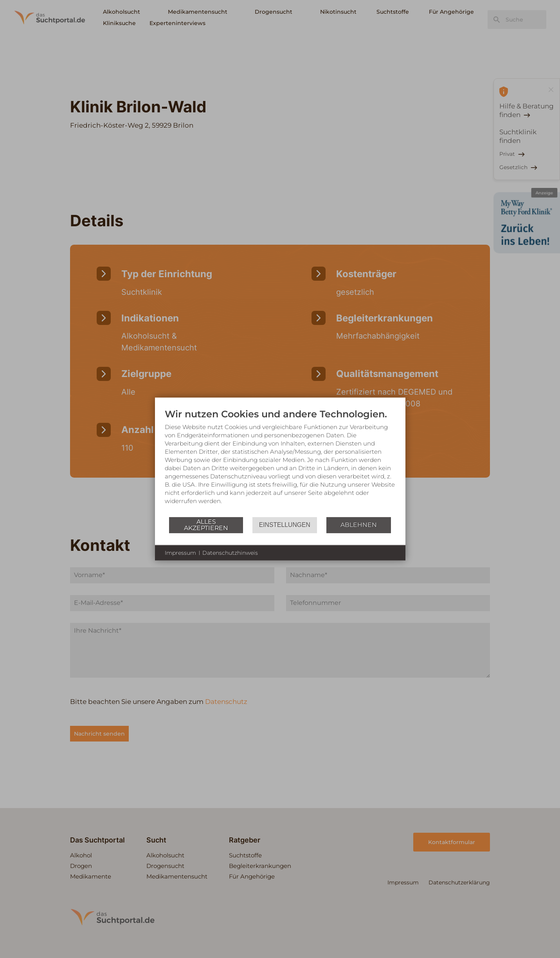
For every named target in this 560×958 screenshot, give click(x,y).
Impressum (180, 552)
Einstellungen (285, 525)
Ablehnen (359, 525)
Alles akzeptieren (206, 525)
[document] (280, 462)
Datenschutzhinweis (230, 552)
